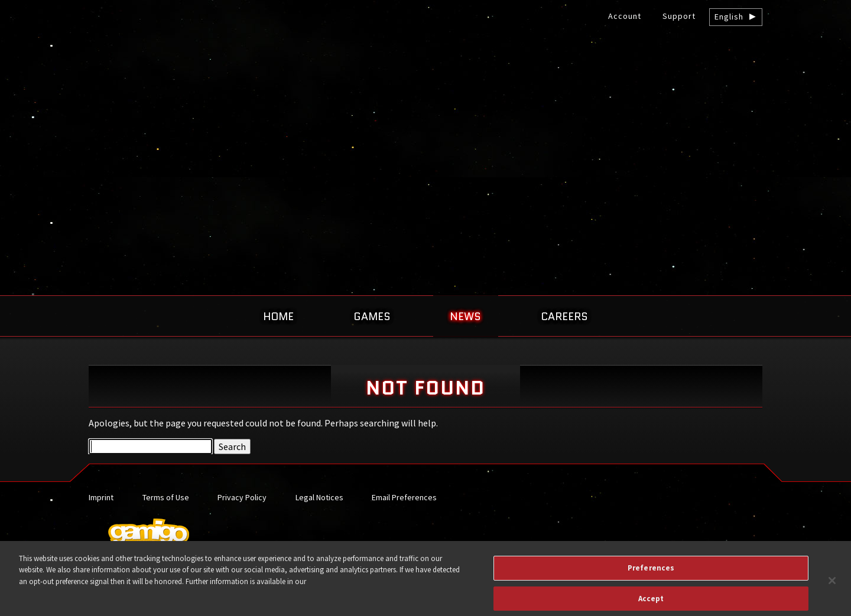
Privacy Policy (242, 497)
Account (625, 16)
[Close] (832, 586)
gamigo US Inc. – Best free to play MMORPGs (425, 98)
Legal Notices (319, 497)
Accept (651, 603)
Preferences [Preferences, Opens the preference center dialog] (651, 573)
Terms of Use (166, 497)
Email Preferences (404, 497)
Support (679, 16)
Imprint (101, 497)
